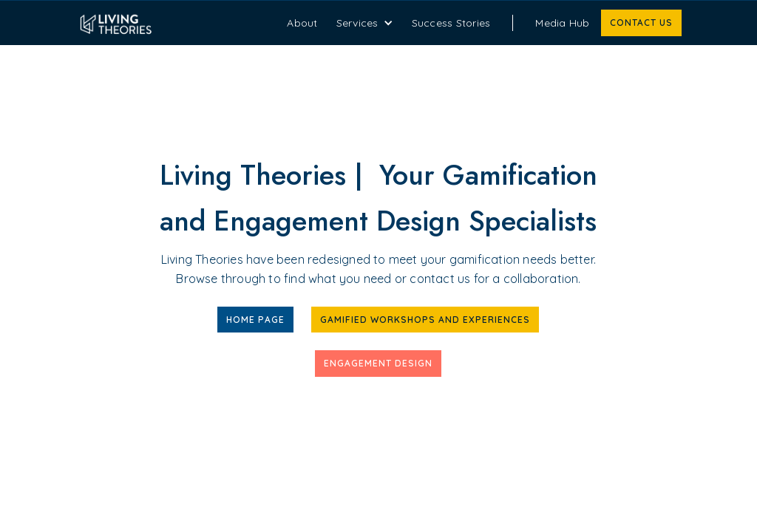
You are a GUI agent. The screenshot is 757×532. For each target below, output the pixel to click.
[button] (365, 23)
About (302, 23)
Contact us (641, 23)
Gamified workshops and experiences (425, 320)
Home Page (255, 320)
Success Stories (451, 23)
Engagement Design (378, 363)
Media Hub (562, 23)
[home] (176, 23)
